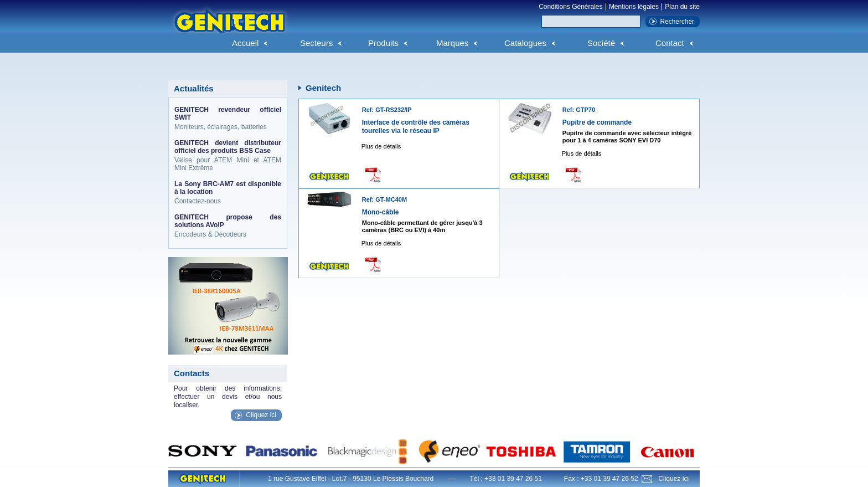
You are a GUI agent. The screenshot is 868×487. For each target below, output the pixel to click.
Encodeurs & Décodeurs (228, 226)
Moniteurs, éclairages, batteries (228, 118)
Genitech (229, 27)
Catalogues (525, 43)
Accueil (245, 43)
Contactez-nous (228, 193)
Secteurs (316, 43)
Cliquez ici (261, 415)
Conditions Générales (570, 7)
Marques (452, 43)
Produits (383, 43)
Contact (670, 43)
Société (601, 43)
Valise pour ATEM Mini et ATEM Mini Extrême (228, 155)
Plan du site (682, 7)
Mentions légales (634, 7)
